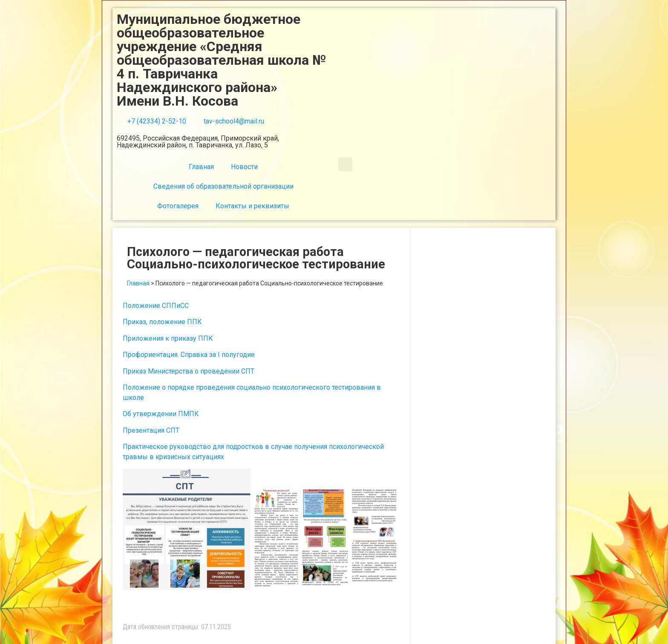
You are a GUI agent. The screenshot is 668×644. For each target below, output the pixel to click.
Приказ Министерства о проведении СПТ (189, 371)
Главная (201, 167)
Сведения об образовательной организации (223, 186)
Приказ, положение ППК (162, 322)
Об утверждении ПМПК (161, 414)
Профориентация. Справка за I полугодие (189, 355)
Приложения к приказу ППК (168, 338)
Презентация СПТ (151, 430)
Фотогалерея (178, 206)
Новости (244, 167)
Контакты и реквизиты (252, 206)
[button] (345, 164)
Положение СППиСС (156, 306)
